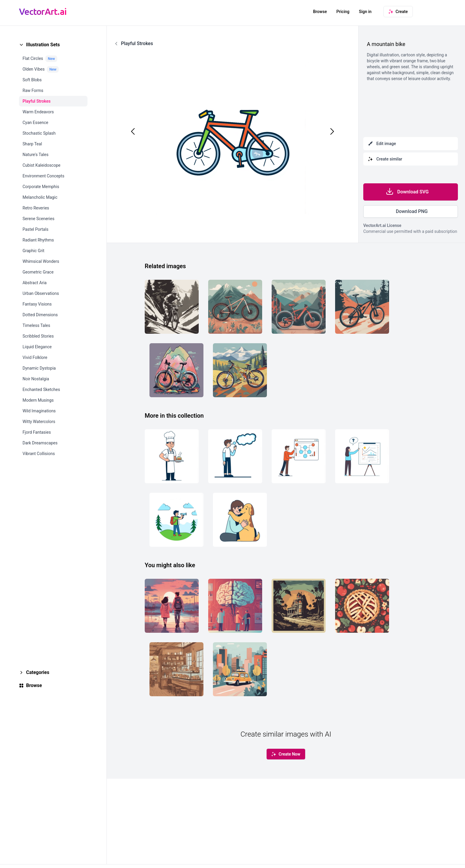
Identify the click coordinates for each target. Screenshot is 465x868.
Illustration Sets (43, 45)
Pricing (343, 12)
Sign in (365, 12)
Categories (38, 672)
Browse (320, 12)
